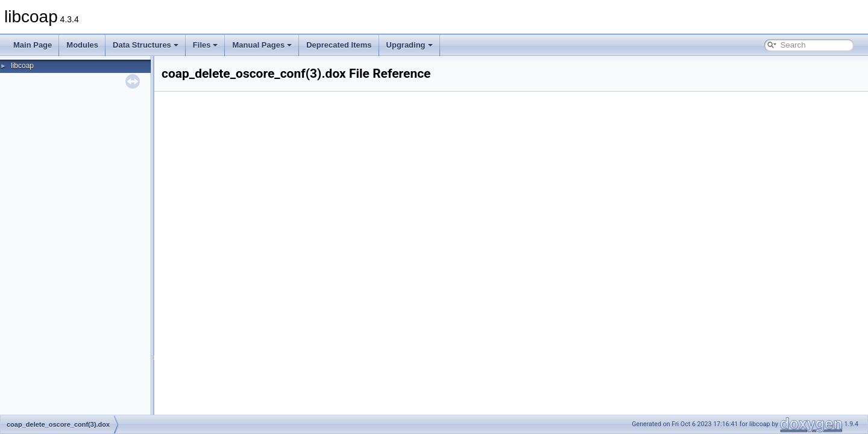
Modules (82, 45)
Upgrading (410, 45)
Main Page (33, 45)
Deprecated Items (339, 45)
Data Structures (146, 45)
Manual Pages (262, 45)
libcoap (22, 66)
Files (206, 45)
